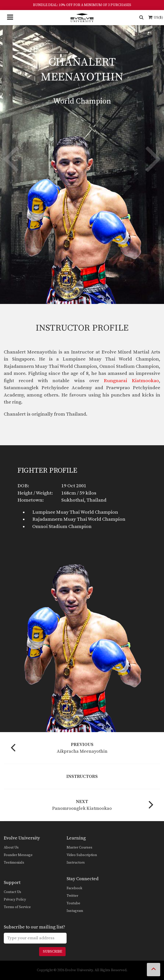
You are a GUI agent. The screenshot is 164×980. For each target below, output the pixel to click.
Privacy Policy (15, 900)
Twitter (72, 896)
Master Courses (79, 848)
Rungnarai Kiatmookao (131, 381)
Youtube (73, 903)
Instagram (75, 911)
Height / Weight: (35, 493)
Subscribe (52, 952)
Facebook (74, 888)
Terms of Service (17, 907)
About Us (11, 848)
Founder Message (18, 855)
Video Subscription (82, 855)
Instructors (76, 863)
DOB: (23, 486)
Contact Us (12, 892)
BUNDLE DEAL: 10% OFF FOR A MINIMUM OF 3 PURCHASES (82, 5)
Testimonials (14, 863)
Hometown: (31, 500)
